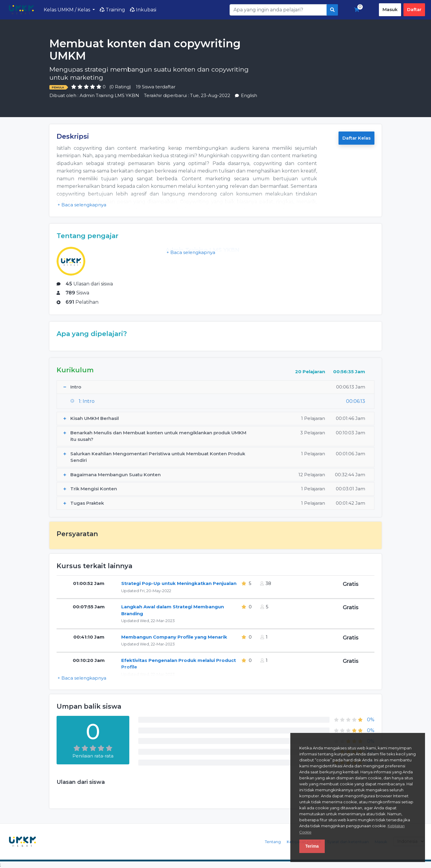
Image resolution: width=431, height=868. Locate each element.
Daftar (414, 9)
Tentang (273, 842)
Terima (312, 846)
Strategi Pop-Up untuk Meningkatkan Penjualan (179, 583)
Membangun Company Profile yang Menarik (174, 637)
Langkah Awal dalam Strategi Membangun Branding (173, 610)
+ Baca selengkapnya (82, 205)
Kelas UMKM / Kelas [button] (67, 10)
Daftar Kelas (356, 138)
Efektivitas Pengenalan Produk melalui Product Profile (179, 664)
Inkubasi (143, 10)
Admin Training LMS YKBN (109, 95)
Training (112, 10)
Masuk (390, 9)
